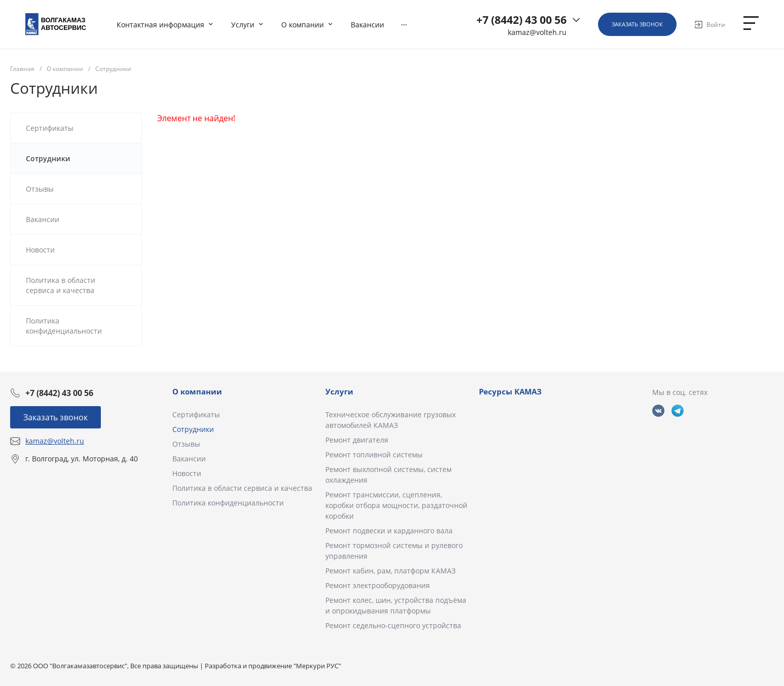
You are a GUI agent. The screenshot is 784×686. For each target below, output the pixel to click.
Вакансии (189, 459)
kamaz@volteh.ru (537, 32)
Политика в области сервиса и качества (242, 488)
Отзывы (186, 444)
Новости (187, 473)
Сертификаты (196, 414)
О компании (197, 391)
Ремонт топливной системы (374, 455)
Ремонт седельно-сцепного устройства (393, 625)
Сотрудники (193, 429)
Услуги (339, 391)
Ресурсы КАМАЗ (510, 391)
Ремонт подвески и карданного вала (389, 531)
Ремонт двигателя (357, 440)
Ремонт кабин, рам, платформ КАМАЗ (390, 571)
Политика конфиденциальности (228, 503)
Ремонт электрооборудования (378, 585)
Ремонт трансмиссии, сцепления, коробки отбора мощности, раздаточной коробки (396, 505)
